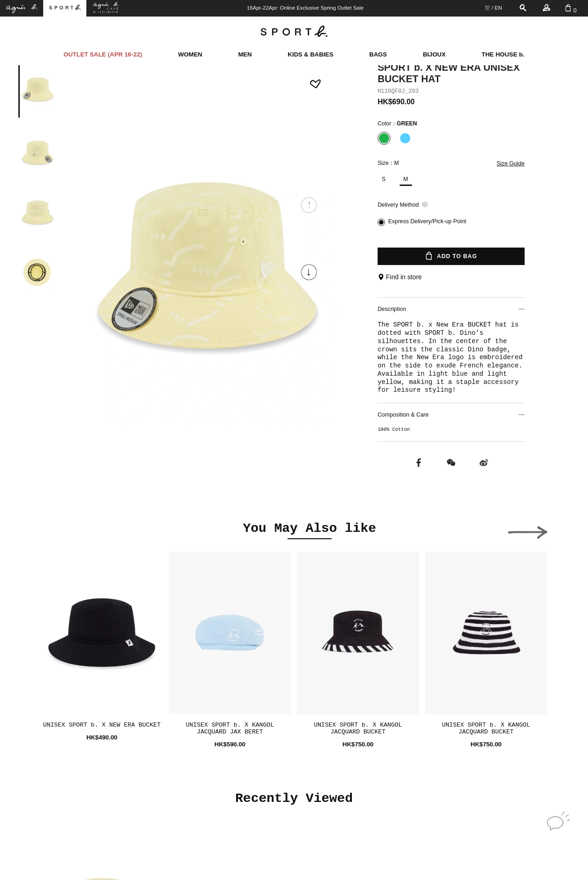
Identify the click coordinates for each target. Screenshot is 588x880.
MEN (245, 54)
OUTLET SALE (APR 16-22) (103, 54)
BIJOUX (434, 54)
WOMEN (190, 54)
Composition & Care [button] (451, 415)
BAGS (378, 54)
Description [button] (451, 309)
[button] (309, 272)
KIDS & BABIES (310, 54)
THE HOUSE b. (503, 54)
